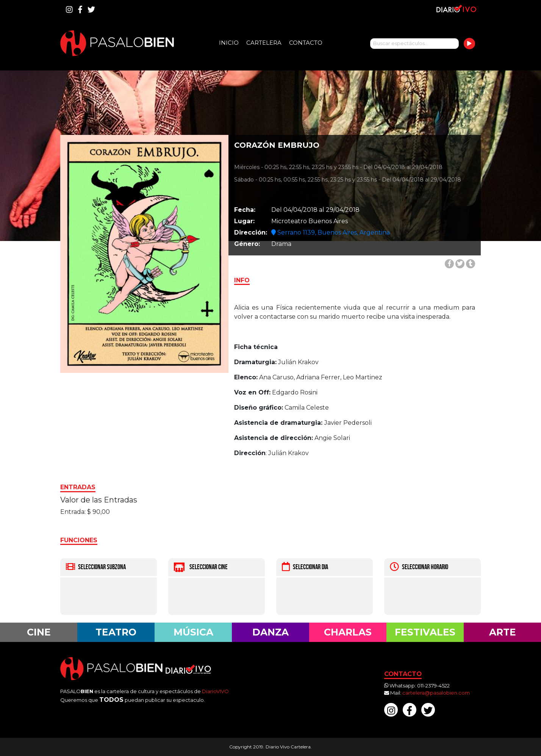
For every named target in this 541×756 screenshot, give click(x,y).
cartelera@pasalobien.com (436, 693)
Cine (39, 632)
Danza (270, 632)
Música (193, 632)
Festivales (425, 632)
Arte (503, 632)
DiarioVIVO (215, 691)
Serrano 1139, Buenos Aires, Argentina (331, 232)
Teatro (116, 632)
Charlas (348, 632)
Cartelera (264, 43)
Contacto (306, 43)
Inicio (229, 43)
